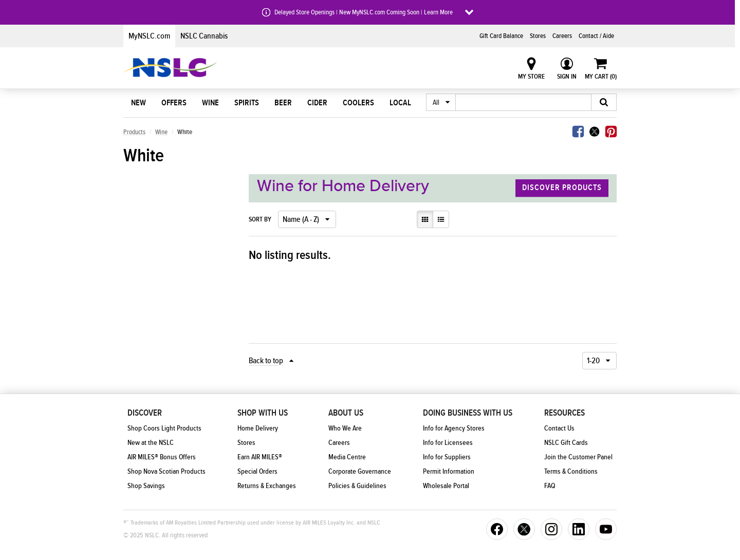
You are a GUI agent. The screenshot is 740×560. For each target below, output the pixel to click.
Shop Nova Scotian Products (166, 472)
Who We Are (345, 428)
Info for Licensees (448, 443)
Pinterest (611, 132)
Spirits (247, 103)
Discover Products (562, 188)
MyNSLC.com (149, 36)
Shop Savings (146, 486)
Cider (317, 103)
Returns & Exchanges (267, 486)
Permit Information (449, 472)
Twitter (595, 132)
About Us (346, 413)
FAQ (550, 486)
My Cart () (601, 77)
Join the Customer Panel (578, 457)
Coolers (358, 103)
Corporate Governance (360, 472)
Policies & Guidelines (357, 486)
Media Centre (347, 457)
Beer (283, 103)
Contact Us (559, 428)
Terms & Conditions (571, 472)
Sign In (567, 77)
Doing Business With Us (468, 413)
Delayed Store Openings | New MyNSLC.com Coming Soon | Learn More (364, 12)
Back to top (266, 361)
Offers (174, 103)
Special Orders (257, 472)
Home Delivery (258, 428)
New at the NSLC (151, 443)
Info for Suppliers (447, 457)
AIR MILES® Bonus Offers (162, 457)
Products (134, 132)
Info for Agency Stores (454, 428)
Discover (145, 413)
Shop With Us (263, 413)
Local (400, 103)
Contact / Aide (596, 36)
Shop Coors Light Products (164, 428)
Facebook (578, 132)
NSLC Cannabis (204, 36)
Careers (562, 36)
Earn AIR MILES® (260, 457)
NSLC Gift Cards (566, 443)
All (436, 103)
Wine (210, 103)
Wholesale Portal (446, 486)
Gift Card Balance (501, 36)
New (138, 103)
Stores (538, 36)
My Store (531, 77)
